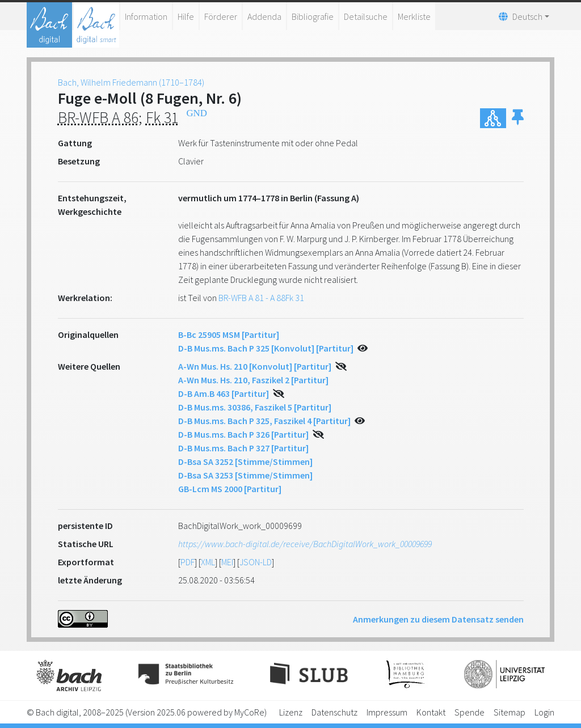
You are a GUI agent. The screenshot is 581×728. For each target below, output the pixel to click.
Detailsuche (366, 16)
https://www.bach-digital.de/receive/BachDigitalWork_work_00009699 (305, 544)
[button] (518, 118)
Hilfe (186, 16)
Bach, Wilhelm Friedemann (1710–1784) (131, 82)
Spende (470, 712)
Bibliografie (313, 16)
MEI (227, 562)
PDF (188, 562)
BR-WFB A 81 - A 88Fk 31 (261, 298)
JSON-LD (256, 562)
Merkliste (414, 16)
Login (544, 712)
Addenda (264, 16)
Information (146, 16)
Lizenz (291, 712)
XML (208, 562)
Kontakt (431, 712)
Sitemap (510, 712)
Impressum (387, 712)
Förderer (221, 16)
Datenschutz (334, 712)
